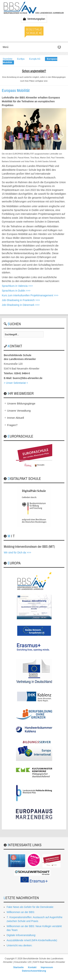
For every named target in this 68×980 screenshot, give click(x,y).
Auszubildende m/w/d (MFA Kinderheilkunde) (32, 940)
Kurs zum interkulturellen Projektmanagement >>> (30, 295)
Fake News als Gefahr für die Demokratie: (30, 907)
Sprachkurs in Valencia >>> (17, 286)
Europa (21, 59)
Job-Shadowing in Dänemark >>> (21, 305)
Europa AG (35, 59)
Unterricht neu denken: (19, 945)
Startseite (8, 59)
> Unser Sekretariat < (16, 383)
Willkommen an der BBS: (21, 912)
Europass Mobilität (16, 90)
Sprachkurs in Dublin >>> (16, 291)
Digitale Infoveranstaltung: (21, 935)
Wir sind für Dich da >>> (17, 552)
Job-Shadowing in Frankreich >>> (21, 300)
